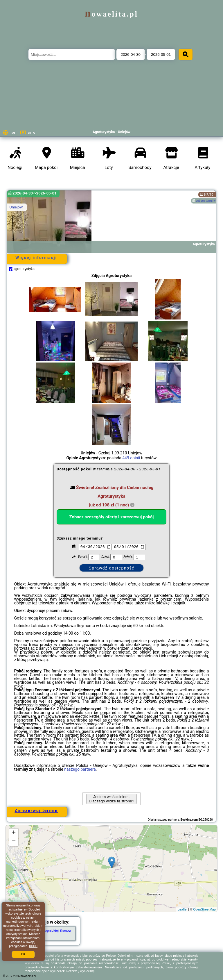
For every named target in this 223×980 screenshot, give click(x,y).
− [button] (14, 842)
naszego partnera (80, 769)
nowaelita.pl (111, 14)
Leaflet (182, 909)
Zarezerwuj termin (36, 811)
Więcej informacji (36, 258)
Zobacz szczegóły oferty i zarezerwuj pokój (112, 517)
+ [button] (14, 833)
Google (34, 910)
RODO (33, 946)
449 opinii (131, 458)
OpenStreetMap (204, 909)
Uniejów (16, 207)
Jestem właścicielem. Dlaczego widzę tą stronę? (111, 799)
